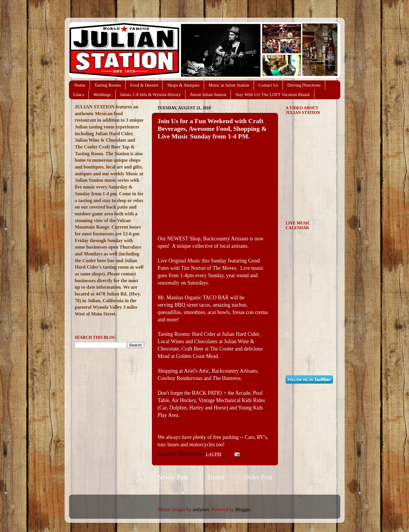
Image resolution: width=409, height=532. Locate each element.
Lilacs (79, 95)
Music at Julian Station (229, 85)
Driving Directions (304, 85)
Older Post (258, 477)
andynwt (201, 510)
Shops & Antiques (183, 85)
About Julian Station (208, 95)
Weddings (102, 95)
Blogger (243, 510)
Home (80, 85)
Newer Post (173, 477)
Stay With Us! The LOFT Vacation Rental (272, 95)
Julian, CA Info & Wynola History (150, 95)
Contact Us (268, 85)
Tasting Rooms (108, 85)
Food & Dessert (144, 85)
